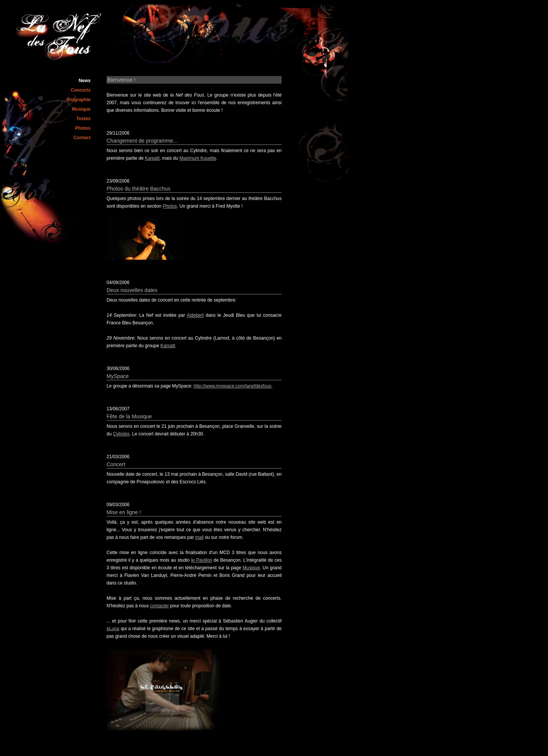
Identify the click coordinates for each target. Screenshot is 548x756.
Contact (82, 138)
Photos (83, 128)
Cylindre (121, 434)
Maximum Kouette (198, 158)
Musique (81, 109)
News (85, 81)
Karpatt (152, 158)
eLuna (113, 629)
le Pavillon (202, 560)
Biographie (79, 100)
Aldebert (195, 315)
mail (199, 537)
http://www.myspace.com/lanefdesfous (233, 386)
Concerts (81, 90)
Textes (84, 119)
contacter (159, 606)
